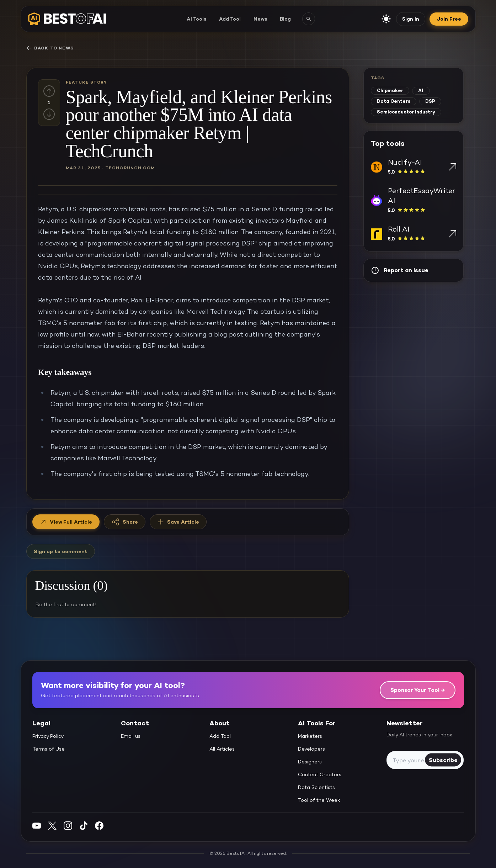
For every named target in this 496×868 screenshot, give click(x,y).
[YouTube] (37, 825)
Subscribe (443, 760)
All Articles (222, 749)
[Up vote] (49, 91)
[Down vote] (49, 114)
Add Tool (230, 19)
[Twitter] (52, 825)
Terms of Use (49, 749)
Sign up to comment (61, 551)
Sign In (411, 19)
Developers (311, 749)
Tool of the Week (319, 800)
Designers (310, 762)
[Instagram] (68, 825)
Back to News (50, 48)
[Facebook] (99, 825)
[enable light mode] (386, 19)
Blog (285, 19)
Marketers (310, 736)
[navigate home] (67, 19)
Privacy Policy (48, 736)
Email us (131, 736)
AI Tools (196, 19)
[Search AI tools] (309, 19)
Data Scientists (316, 787)
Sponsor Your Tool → (418, 690)
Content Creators (320, 774)
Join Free (449, 19)
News (260, 19)
